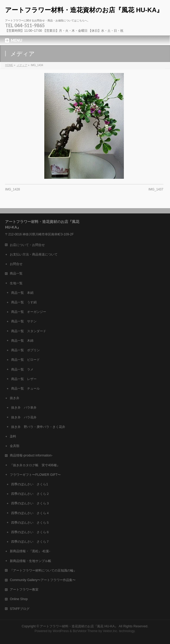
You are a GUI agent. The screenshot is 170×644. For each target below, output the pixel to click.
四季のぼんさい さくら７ (30, 542)
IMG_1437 (156, 189)
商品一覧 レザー (24, 379)
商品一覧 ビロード (25, 360)
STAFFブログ (20, 609)
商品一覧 (16, 273)
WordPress (61, 631)
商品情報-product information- (31, 455)
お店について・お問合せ (27, 245)
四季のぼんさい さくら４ (30, 513)
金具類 (15, 446)
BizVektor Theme (85, 631)
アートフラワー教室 (24, 590)
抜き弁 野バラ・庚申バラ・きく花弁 (38, 427)
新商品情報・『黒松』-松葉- (30, 551)
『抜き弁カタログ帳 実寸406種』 (35, 465)
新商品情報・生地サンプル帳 (30, 561)
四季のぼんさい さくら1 (30, 484)
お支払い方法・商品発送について (34, 254)
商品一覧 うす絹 (24, 302)
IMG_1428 (12, 189)
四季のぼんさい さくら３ (30, 503)
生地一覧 (16, 283)
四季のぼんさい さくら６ (30, 532)
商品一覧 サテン (24, 321)
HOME (9, 65)
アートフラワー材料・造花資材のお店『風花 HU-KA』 (84, 10)
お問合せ (16, 264)
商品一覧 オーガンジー (29, 312)
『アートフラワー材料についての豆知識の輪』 (43, 570)
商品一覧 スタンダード (29, 331)
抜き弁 (15, 398)
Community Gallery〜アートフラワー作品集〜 (43, 580)
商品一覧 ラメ (22, 369)
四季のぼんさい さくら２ (30, 494)
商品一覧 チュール (25, 389)
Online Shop (19, 599)
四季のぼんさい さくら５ (30, 523)
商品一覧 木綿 (22, 341)
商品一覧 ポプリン (25, 350)
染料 (13, 436)
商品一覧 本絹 (22, 293)
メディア (22, 65)
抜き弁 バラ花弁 (24, 417)
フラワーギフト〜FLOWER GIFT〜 (35, 475)
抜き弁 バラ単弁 (24, 408)
